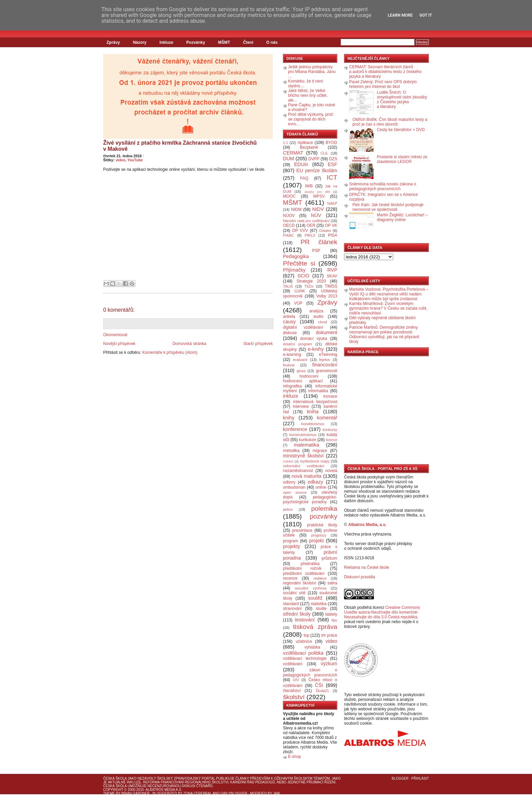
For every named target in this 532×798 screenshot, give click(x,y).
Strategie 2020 (311, 281)
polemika (324, 509)
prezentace (302, 530)
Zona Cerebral (197, 793)
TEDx (309, 286)
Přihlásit (420, 778)
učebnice (304, 641)
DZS (333, 159)
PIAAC (288, 235)
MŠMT (224, 42)
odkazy (316, 482)
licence (331, 440)
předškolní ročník (302, 568)
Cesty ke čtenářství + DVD (401, 130)
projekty (291, 546)
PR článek (319, 242)
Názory (140, 42)
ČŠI (319, 685)
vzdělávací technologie (305, 658)
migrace (320, 451)
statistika (319, 604)
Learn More (400, 15)
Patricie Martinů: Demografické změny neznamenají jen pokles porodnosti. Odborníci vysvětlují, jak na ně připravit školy (384, 334)
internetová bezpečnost (315, 402)
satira (332, 583)
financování (325, 365)
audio (318, 316)
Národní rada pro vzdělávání (306, 221)
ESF (332, 164)
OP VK (331, 225)
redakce (320, 578)
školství (294, 697)
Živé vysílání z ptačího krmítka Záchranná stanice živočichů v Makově (180, 146)
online (321, 487)
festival (289, 365)
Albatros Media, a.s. (367, 525)
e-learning (292, 355)
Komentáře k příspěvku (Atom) (170, 352)
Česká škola (115, 778)
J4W (277, 793)
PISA (333, 235)
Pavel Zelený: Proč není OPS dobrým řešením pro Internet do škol (383, 84)
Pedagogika (296, 256)
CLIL (324, 153)
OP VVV (300, 231)
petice (288, 509)
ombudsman (294, 487)
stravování (292, 609)
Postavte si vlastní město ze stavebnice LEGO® (402, 159)
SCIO (303, 276)
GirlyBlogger (234, 793)
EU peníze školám (317, 170)
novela (331, 471)
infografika (292, 386)
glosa (301, 371)
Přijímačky (294, 270)
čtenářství (292, 691)
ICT (332, 177)
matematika (306, 445)
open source (295, 492)
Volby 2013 (327, 296)
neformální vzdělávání (304, 466)
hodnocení (309, 376)
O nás (272, 42)
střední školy (297, 614)
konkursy (330, 430)
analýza (316, 311)
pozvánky (324, 516)
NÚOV (289, 216)
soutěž (315, 598)
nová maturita (307, 476)
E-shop (294, 757)
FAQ (304, 178)
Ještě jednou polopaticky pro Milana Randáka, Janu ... (312, 72)
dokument (327, 332)
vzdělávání (293, 664)
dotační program (298, 344)
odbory (289, 482)
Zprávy (113, 42)
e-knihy (316, 349)
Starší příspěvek (258, 344)
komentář (327, 418)
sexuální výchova (311, 588)
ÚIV (296, 680)
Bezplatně (309, 147)
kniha (313, 412)
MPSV (319, 196)
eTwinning (328, 355)
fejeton (325, 360)
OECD (289, 225)
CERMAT (293, 153)
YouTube (135, 160)
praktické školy (322, 525)
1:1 (286, 143)
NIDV (318, 209)
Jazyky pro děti (317, 192)
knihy (289, 418)
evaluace (300, 360)
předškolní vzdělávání (304, 574)
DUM (289, 159)
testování (305, 620)
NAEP (332, 203)
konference (295, 429)
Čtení (248, 42)
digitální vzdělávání (303, 327)
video (121, 160)
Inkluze (166, 42)
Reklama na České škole (367, 567)
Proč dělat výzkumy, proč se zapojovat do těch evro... (311, 119)
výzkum (329, 664)
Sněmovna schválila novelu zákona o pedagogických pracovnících (383, 186)
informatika (318, 391)
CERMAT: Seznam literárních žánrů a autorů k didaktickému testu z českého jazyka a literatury (385, 72)
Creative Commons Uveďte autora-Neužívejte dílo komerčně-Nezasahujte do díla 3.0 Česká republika (382, 612)
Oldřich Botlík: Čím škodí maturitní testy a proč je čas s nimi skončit (390, 122)
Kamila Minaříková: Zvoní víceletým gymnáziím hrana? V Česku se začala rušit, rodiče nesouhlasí (388, 308)
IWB (309, 186)
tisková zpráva (315, 627)
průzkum (329, 558)
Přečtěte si (299, 263)
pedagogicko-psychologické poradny (310, 500)
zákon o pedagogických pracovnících (310, 673)
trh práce (329, 635)
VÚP (298, 303)
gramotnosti (327, 371)
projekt (316, 541)
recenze (290, 578)
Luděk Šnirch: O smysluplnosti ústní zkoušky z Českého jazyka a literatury (402, 99)
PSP (316, 251)
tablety (331, 614)
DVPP (314, 159)
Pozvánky (196, 42)
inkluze (291, 396)
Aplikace (305, 143)
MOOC (289, 196)
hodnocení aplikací (303, 381)
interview (301, 406)
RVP (332, 270)
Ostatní (325, 231)
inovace (330, 396)
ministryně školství (303, 456)
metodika (291, 451)
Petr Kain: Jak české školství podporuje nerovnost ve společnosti (388, 207)
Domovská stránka (189, 344)
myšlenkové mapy (315, 461)
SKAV (332, 276)
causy (289, 322)
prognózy (319, 535)
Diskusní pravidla (359, 577)
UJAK (300, 291)
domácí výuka (314, 339)
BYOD (331, 143)
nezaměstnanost (298, 471)
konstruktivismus (303, 435)
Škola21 (322, 691)
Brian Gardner (136, 793)
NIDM (296, 210)
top (307, 635)
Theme (109, 793)
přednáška (310, 564)
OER (311, 225)
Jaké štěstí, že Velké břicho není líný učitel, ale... (308, 95)
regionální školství (300, 583)
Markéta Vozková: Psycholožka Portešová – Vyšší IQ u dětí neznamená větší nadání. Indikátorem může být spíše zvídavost (389, 294)
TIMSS (331, 286)
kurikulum (308, 440)
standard (291, 604)
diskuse (290, 333)
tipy (334, 620)
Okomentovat (115, 335)
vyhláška (312, 647)
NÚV (316, 215)
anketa (289, 316)
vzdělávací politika (303, 653)
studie (321, 609)
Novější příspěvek (119, 344)
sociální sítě (294, 593)
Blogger (400, 778)
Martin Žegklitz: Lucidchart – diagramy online (402, 217)
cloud (323, 322)
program (291, 541)
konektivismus (313, 424)
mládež (288, 461)
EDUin (301, 164)
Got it (426, 15)
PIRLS (310, 235)
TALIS (288, 286)
